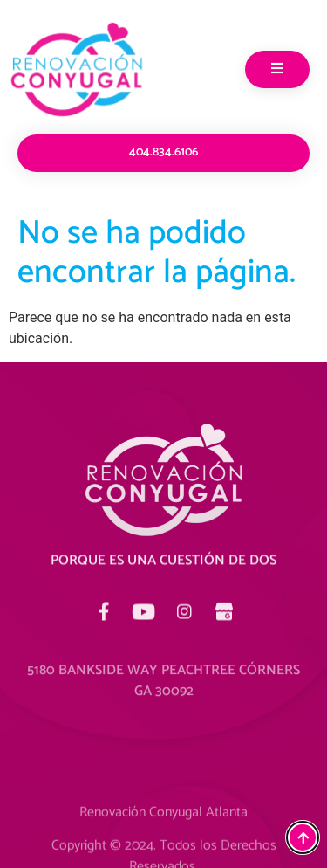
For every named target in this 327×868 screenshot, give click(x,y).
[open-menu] (277, 69)
